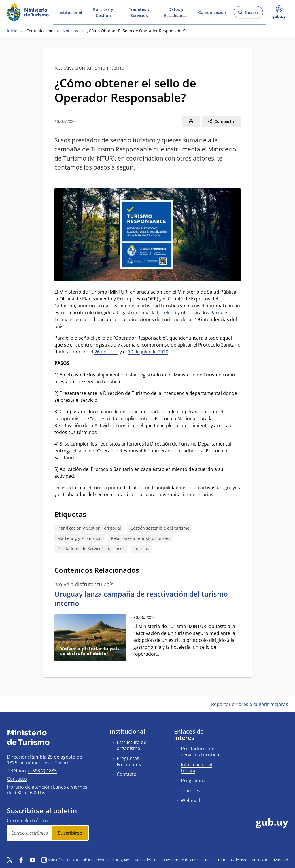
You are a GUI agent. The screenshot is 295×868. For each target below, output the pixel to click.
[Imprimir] (191, 121)
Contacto (17, 779)
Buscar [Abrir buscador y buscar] (248, 14)
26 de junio (106, 352)
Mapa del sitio (147, 860)
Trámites (191, 791)
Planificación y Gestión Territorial (89, 528)
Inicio (12, 31)
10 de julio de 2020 (148, 352)
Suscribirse (70, 833)
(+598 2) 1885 (42, 771)
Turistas (141, 548)
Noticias (70, 31)
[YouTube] (33, 860)
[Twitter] (10, 860)
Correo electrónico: (28, 821)
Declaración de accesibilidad (188, 860)
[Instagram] (44, 860)
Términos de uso (232, 860)
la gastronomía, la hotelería (147, 313)
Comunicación (212, 12)
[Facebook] (21, 860)
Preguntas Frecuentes (129, 761)
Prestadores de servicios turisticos (201, 752)
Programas (193, 781)
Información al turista (197, 768)
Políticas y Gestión (103, 12)
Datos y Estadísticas (176, 12)
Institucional (70, 12)
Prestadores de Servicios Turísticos (91, 548)
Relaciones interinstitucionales (141, 538)
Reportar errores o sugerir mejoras (250, 704)
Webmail (190, 800)
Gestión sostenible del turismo (160, 528)
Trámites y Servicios (139, 12)
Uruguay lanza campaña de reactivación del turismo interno (141, 598)
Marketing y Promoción (80, 538)
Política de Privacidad (270, 860)
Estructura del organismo (132, 745)
